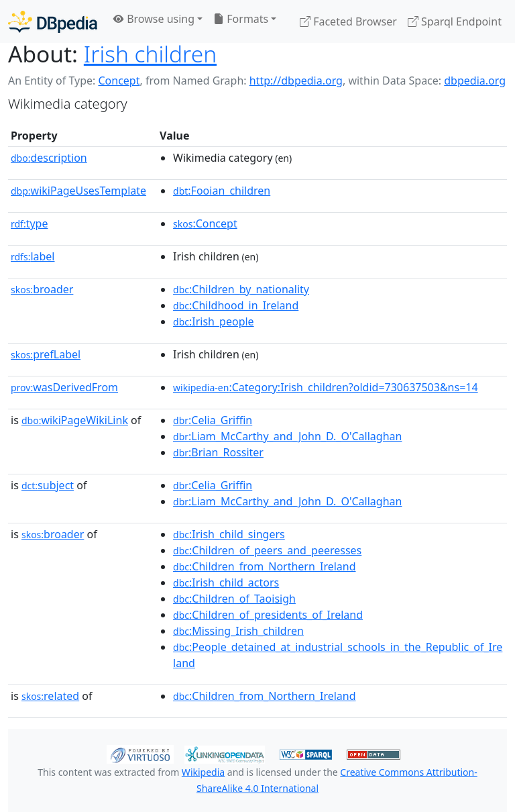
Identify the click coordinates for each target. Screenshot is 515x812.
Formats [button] (241, 19)
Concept (119, 81)
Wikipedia (203, 772)
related (50, 696)
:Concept (205, 223)
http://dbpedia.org (296, 81)
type (30, 223)
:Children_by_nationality (241, 289)
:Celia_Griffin (213, 420)
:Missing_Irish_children (238, 631)
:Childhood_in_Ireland (236, 305)
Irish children (150, 54)
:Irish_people (214, 321)
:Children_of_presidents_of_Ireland (268, 615)
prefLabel (46, 354)
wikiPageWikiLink (75, 420)
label (33, 256)
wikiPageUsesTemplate (78, 191)
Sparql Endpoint (455, 21)
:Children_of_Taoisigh (234, 599)
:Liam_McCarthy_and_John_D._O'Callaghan (287, 436)
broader (42, 289)
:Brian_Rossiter (218, 452)
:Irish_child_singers (229, 534)
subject (48, 485)
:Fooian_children (222, 191)
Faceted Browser (348, 21)
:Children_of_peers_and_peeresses (267, 550)
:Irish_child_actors (226, 582)
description (49, 158)
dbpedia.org (475, 81)
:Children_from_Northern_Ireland (264, 566)
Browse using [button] (154, 19)
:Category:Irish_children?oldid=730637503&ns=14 (326, 387)
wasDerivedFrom (64, 387)
